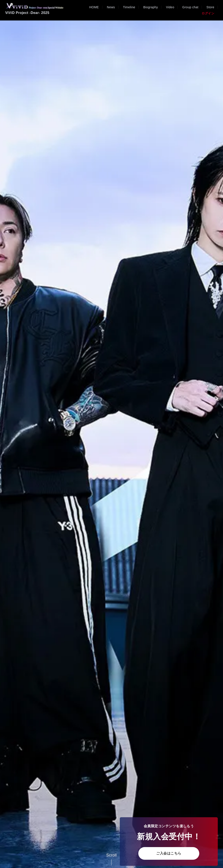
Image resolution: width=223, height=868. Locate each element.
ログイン (208, 13)
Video (170, 7)
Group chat (190, 7)
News (111, 7)
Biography (151, 7)
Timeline (129, 7)
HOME (94, 7)
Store (210, 7)
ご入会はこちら (169, 853)
